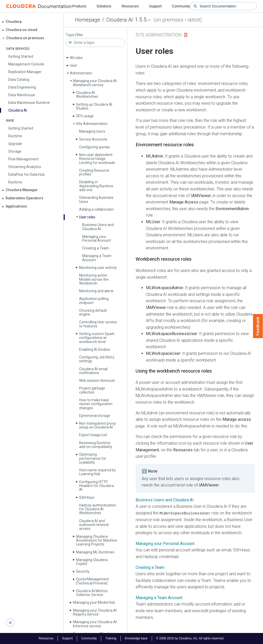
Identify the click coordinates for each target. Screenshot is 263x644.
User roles (87, 217)
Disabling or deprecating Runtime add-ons (96, 186)
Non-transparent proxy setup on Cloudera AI (97, 425)
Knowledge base (136, 638)
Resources (130, 6)
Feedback (258, 326)
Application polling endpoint (94, 301)
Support (155, 6)
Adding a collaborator (96, 209)
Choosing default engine (93, 312)
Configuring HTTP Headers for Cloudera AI (96, 486)
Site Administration (92, 124)
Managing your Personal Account (97, 238)
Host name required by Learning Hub (97, 472)
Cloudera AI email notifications (93, 371)
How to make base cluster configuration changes (96, 404)
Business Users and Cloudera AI (98, 227)
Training (111, 638)
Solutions (104, 6)
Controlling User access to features (98, 324)
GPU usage (85, 116)
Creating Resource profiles (94, 172)
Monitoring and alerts (96, 291)
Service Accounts (93, 139)
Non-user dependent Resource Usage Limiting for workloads (97, 159)
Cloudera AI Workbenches (87, 95)
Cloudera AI (120, 20)
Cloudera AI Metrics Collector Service (92, 593)
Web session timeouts (97, 380)
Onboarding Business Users (96, 199)
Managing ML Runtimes (95, 552)
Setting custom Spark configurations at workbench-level (97, 338)
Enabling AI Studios (95, 349)
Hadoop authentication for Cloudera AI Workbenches (98, 509)
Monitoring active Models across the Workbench (94, 279)
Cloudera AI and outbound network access (94, 525)
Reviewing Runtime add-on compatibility (96, 445)
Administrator (81, 73)
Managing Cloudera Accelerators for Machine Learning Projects (97, 540)
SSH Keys (87, 497)
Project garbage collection (92, 390)
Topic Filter (74, 35)
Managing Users (92, 131)
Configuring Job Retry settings (97, 359)
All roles (76, 58)
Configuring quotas (95, 147)
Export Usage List (93, 435)
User (74, 65)
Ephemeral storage (95, 416)
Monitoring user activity (98, 268)
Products (79, 6)
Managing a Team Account (97, 258)
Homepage (88, 20)
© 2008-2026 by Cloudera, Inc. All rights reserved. (190, 638)
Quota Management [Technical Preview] (92, 581)
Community (181, 6)
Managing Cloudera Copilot (92, 562)
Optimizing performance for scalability (93, 458)
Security (83, 571)
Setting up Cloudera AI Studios (94, 106)
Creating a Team (96, 248)
